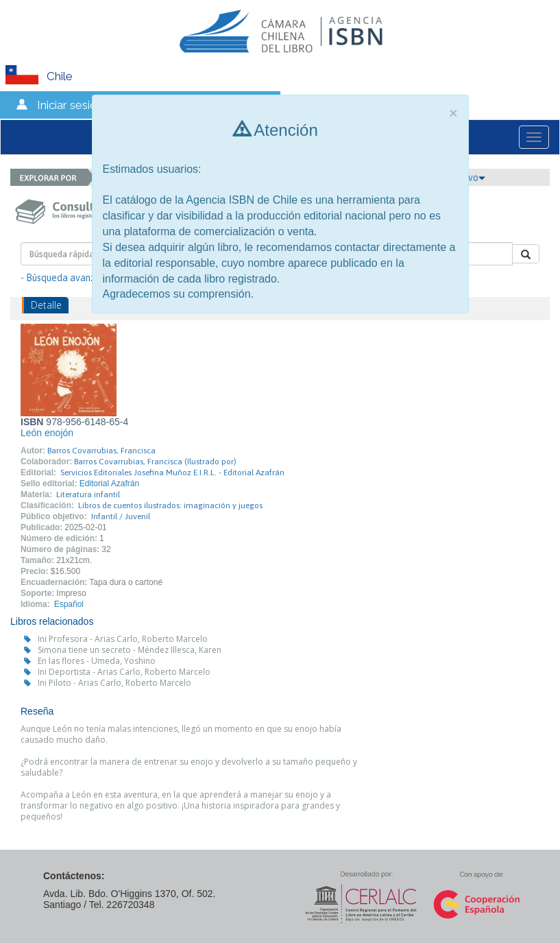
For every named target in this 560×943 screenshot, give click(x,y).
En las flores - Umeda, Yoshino (97, 661)
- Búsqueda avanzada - (69, 278)
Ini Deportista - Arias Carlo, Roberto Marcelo (124, 672)
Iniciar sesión (70, 105)
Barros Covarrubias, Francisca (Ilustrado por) (155, 462)
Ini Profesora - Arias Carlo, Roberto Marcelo (123, 639)
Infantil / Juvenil (121, 516)
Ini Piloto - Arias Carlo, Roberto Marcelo (114, 683)
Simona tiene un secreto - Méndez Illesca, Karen (130, 650)
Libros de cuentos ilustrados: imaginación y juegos (170, 505)
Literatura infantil (88, 494)
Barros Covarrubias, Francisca (101, 451)
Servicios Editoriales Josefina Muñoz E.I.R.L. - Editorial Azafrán (172, 473)
